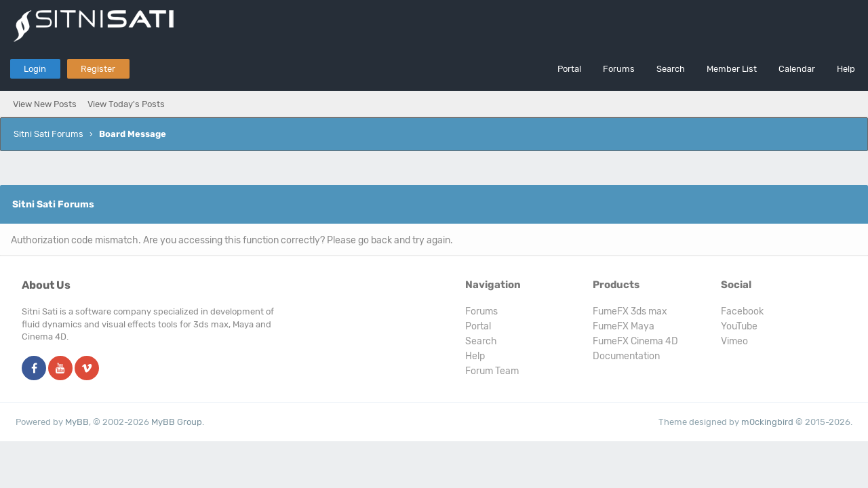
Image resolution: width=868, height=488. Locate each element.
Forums (619, 69)
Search (671, 69)
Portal (569, 69)
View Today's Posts (126, 104)
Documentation (626, 356)
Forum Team (492, 371)
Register (98, 69)
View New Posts (45, 104)
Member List (732, 69)
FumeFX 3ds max (630, 311)
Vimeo (734, 341)
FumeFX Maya (624, 326)
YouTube (739, 326)
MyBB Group (177, 422)
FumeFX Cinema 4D (635, 341)
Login (35, 69)
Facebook (742, 311)
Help (846, 69)
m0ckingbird (767, 422)
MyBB (77, 422)
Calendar (797, 69)
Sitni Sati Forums (48, 134)
